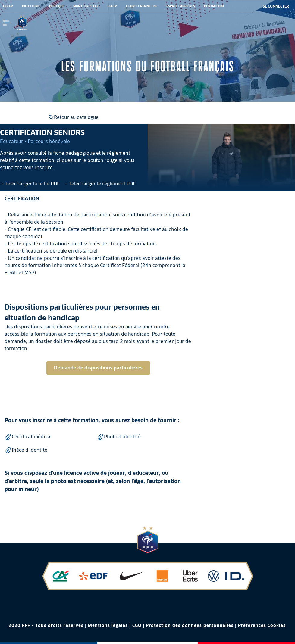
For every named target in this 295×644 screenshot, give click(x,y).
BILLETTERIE (31, 6)
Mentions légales (108, 625)
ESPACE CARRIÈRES (181, 6)
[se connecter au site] (276, 6)
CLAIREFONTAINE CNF (142, 6)
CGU (137, 625)
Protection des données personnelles (190, 625)
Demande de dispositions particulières (98, 368)
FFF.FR (8, 6)
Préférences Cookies (262, 625)
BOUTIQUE (57, 6)
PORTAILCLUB (214, 6)
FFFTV (112, 6)
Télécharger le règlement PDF (100, 184)
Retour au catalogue (74, 117)
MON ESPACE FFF (86, 6)
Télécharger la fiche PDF (30, 184)
